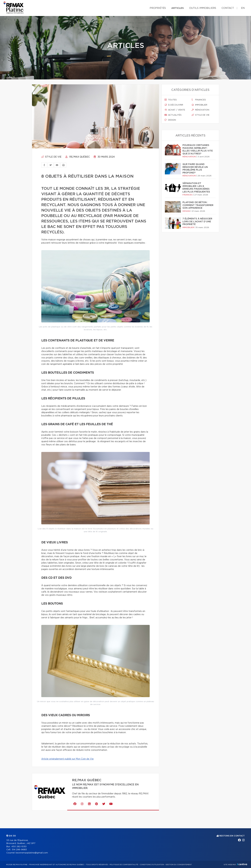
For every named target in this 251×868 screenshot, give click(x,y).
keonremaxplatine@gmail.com (32, 853)
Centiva (242, 864)
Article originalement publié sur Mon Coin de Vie (67, 759)
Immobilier (199, 105)
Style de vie (51, 157)
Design (170, 120)
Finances (199, 100)
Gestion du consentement (179, 865)
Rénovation (200, 110)
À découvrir (174, 105)
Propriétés (158, 8)
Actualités (173, 115)
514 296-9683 (19, 850)
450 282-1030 (19, 847)
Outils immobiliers (203, 8)
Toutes (171, 100)
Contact (228, 8)
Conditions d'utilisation (152, 865)
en (243, 8)
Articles (178, 8)
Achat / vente (175, 110)
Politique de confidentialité (124, 865)
